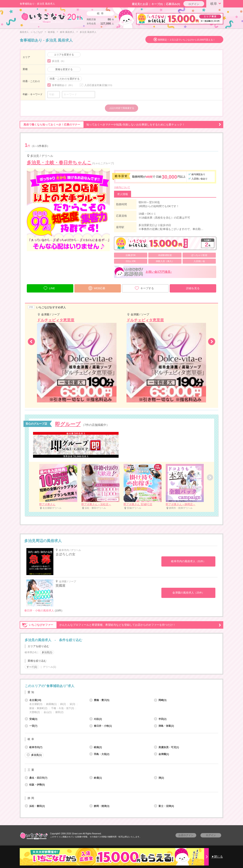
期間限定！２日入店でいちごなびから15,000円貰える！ (187, 40)
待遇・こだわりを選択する (65, 79)
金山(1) (48, 712)
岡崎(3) (160, 700)
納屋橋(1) (51, 704)
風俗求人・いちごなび (31, 32)
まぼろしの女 (65, 554)
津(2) (159, 778)
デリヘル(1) (50, 667)
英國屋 (60, 586)
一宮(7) (31, 726)
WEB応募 (97, 288)
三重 (31, 770)
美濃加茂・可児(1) (166, 747)
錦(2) (63, 704)
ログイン (194, 4)
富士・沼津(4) (164, 806)
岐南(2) (96, 747)
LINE (49, 288)
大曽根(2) (35, 712)
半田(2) (160, 719)
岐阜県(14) (31, 652)
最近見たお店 (140, 4)
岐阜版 (51, 32)
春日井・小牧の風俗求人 (39, 610)
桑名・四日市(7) (36, 778)
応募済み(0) (173, 4)
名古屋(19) (33, 700)
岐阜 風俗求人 (67, 32)
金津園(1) (161, 754)
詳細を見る (193, 288)
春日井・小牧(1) (101, 726)
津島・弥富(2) (164, 726)
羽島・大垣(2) (99, 754)
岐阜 (216, 3)
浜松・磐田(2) (35, 806)
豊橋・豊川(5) (99, 700)
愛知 (31, 692)
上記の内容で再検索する (122, 108)
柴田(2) (59, 712)
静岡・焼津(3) (99, 806)
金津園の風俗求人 (188, 593)
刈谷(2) (96, 719)
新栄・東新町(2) (38, 708)
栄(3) (72, 704)
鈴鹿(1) (96, 778)
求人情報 (123, 194)
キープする (144, 288)
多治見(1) (47, 652)
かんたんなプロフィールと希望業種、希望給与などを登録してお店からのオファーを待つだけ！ (120, 625)
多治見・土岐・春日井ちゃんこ (59, 163)
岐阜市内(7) (34, 747)
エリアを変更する (64, 55)
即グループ (68, 424)
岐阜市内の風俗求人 (188, 561)
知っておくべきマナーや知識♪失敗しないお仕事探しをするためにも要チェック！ (120, 125)
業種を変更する (64, 69)
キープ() (157, 4)
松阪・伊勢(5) (35, 785)
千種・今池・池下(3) (63, 708)
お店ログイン (186, 835)
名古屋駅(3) (36, 704)
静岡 (31, 798)
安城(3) (31, 719)
